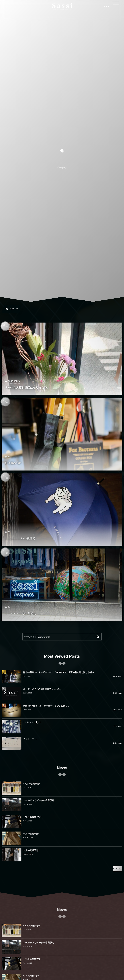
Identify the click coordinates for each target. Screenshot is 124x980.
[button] (115, 4)
